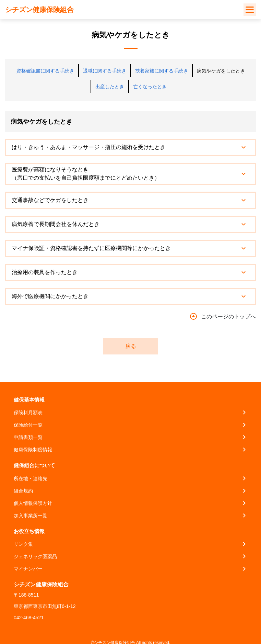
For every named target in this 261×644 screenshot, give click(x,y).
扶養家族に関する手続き (162, 71)
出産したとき (110, 87)
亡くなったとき (150, 87)
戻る (131, 346)
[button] (130, 147)
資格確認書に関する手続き (45, 71)
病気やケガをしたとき (221, 71)
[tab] (130, 147)
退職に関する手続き (105, 71)
